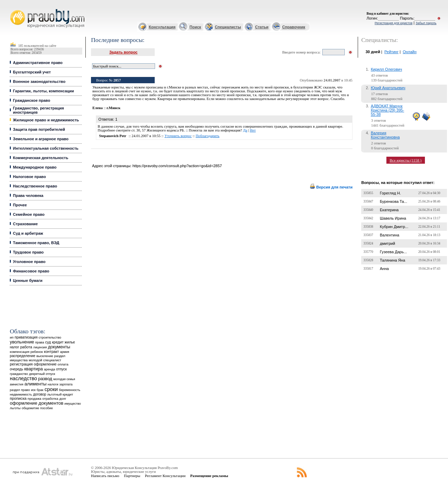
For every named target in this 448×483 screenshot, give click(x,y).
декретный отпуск (42, 374)
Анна (384, 269)
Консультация (162, 27)
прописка (18, 398)
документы (59, 347)
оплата (63, 364)
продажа (34, 399)
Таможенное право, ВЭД (36, 243)
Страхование (25, 224)
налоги (53, 384)
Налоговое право (29, 177)
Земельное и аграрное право (41, 139)
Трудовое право (28, 252)
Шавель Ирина (393, 218)
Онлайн (410, 52)
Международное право (35, 167)
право (25, 390)
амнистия (17, 384)
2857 (117, 80)
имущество (73, 404)
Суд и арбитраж (28, 233)
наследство (23, 378)
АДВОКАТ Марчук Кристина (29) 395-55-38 (387, 110)
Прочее (20, 205)
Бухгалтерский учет (32, 72)
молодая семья (64, 379)
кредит (58, 342)
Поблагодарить (208, 136)
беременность (69, 390)
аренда (49, 369)
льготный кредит (60, 394)
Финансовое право (31, 271)
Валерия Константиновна (385, 135)
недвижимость (21, 394)
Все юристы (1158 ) (405, 160)
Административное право (38, 63)
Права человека (28, 196)
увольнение (22, 342)
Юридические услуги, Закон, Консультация (13, 9)
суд (48, 342)
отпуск (61, 369)
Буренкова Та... (393, 201)
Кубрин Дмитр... (394, 227)
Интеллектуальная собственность (46, 148)
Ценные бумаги (28, 280)
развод (45, 379)
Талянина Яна (392, 260)
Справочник (294, 27)
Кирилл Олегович (386, 69)
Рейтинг (391, 52)
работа (26, 347)
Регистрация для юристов (393, 23)
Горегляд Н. (390, 193)
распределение (23, 356)
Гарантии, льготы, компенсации (43, 91)
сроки (51, 389)
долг (63, 399)
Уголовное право (29, 262)
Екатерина (389, 210)
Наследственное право (35, 186)
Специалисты (228, 27)
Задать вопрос (123, 52)
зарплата (66, 384)
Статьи (262, 27)
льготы (15, 408)
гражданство (19, 374)
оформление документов (37, 403)
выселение (45, 356)
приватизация (26, 337)
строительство (50, 337)
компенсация (20, 352)
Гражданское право (31, 100)
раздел (15, 390)
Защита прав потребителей (39, 129)
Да (245, 130)
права (39, 342)
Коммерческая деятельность (41, 158)
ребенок (37, 352)
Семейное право (29, 214)
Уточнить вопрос (178, 136)
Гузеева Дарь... (393, 252)
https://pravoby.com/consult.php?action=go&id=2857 (177, 166)
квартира (33, 369)
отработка (50, 399)
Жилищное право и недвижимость (46, 120)
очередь (16, 369)
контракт (51, 351)
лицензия (40, 347)
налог (15, 347)
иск (33, 390)
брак (40, 390)
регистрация (21, 364)
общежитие (30, 408)
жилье (70, 342)
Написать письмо (105, 476)
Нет (253, 130)
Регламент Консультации (165, 476)
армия (64, 352)
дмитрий (387, 243)
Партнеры (132, 476)
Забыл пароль (426, 23)
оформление (45, 364)
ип (12, 337)
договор (40, 394)
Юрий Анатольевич (388, 88)
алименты (36, 384)
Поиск (195, 27)
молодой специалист (45, 360)
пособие (47, 408)
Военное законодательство (39, 81)
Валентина (389, 235)
